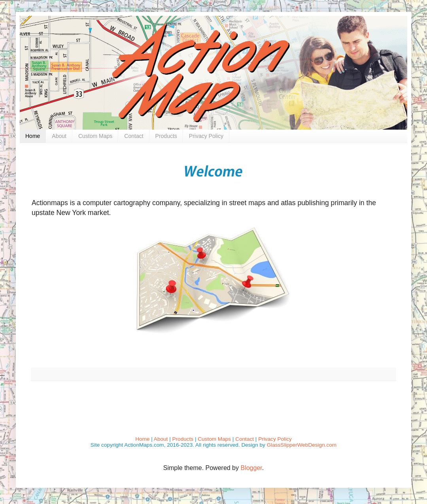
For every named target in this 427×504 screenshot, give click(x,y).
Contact (134, 136)
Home (33, 136)
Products (166, 136)
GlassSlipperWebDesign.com (302, 445)
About (59, 136)
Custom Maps (95, 136)
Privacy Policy (206, 136)
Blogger (251, 468)
